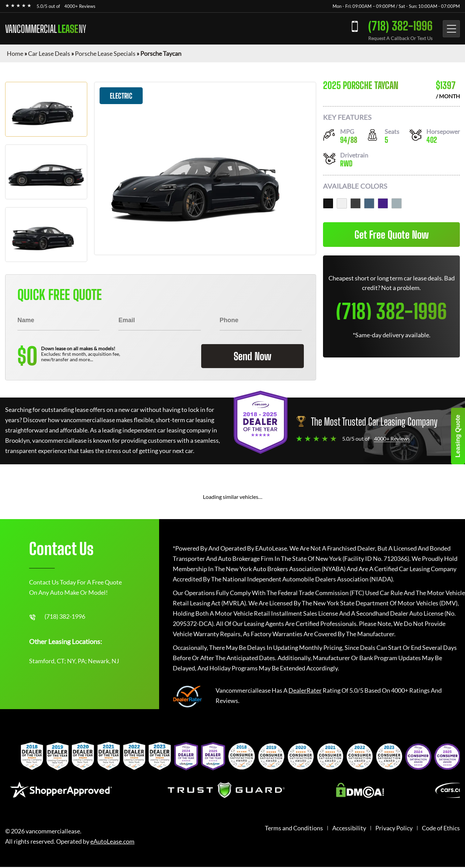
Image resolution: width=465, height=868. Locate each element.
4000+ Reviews (80, 6)
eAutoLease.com (112, 841)
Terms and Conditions (294, 828)
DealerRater (305, 690)
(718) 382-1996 (400, 26)
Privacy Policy (394, 828)
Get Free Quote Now (392, 235)
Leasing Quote (458, 436)
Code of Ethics (441, 828)
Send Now (253, 356)
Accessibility (349, 828)
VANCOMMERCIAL (46, 29)
